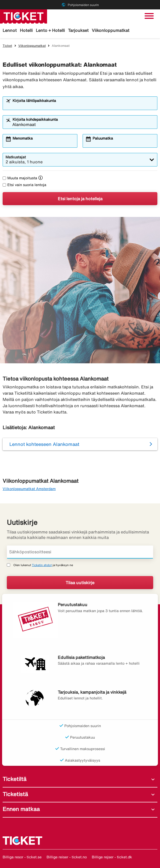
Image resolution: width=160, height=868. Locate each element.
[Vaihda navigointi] (149, 16)
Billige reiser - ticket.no (67, 857)
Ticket (7, 46)
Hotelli (26, 30)
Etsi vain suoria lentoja (24, 185)
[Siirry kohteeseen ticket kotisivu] (24, 16)
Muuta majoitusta (20, 178)
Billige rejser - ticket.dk (112, 857)
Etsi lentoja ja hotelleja (80, 199)
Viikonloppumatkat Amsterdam (29, 489)
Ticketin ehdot (42, 565)
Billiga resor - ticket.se (22, 857)
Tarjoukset (78, 30)
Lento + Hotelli (50, 30)
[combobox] (83, 106)
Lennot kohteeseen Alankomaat (44, 444)
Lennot (10, 30)
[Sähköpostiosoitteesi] (80, 552)
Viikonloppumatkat (111, 30)
